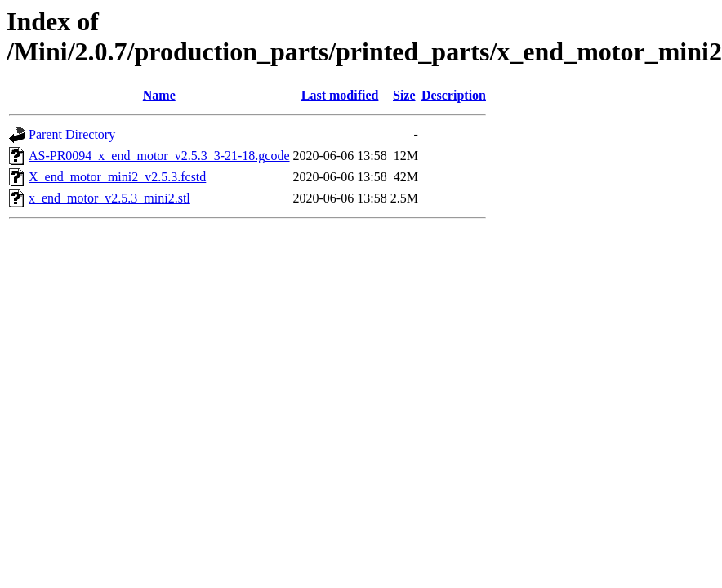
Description (454, 95)
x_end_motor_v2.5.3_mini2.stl (109, 198)
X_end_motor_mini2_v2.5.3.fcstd (117, 177)
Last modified (340, 95)
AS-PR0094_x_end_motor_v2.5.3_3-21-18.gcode (159, 156)
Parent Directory (72, 134)
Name (159, 95)
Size (404, 95)
